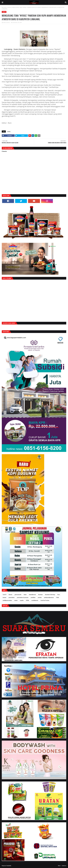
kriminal (4, 597)
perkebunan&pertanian (49, 597)
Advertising (6, 332)
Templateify (9, 866)
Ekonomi (10, 595)
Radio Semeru (7, 22)
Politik (57, 597)
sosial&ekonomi (35, 600)
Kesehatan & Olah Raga (50, 595)
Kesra (59, 595)
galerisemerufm (18, 595)
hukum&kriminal (32, 595)
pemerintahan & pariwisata (23, 597)
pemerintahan (12, 597)
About (59, 866)
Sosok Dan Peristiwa (45, 600)
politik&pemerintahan (7, 600)
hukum (25, 595)
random (9, 7)
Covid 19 (5, 595)
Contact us (64, 866)
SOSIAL (27, 600)
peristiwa (40, 597)
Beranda (4, 7)
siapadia (22, 600)
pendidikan (33, 597)
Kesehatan (40, 595)
